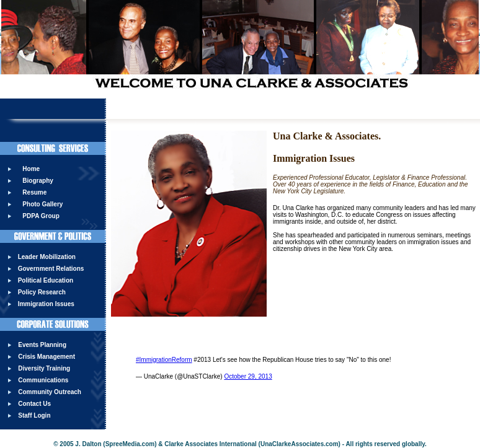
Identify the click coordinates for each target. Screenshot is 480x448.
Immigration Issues (46, 304)
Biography (38, 181)
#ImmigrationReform (164, 360)
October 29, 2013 (248, 376)
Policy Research (42, 292)
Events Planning (42, 345)
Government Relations (51, 269)
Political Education (46, 280)
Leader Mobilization (47, 257)
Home (31, 169)
